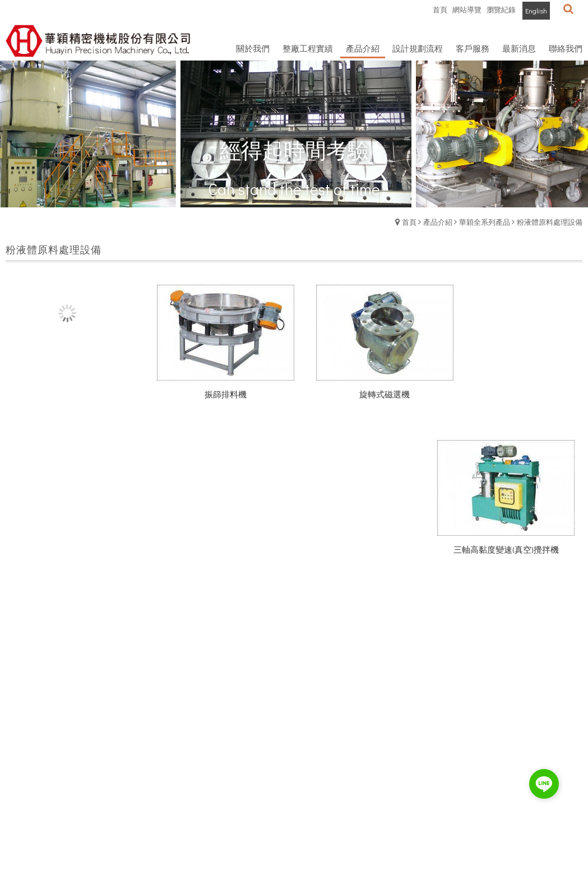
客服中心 (75, 812)
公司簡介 (20, 812)
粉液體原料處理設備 (550, 222)
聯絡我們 (75, 847)
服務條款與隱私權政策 (96, 830)
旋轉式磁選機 (367, 388)
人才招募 (20, 847)
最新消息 (20, 830)
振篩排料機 (220, 388)
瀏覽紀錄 (501, 9)
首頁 (409, 222)
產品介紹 (438, 222)
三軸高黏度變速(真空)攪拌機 (515, 388)
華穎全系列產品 (485, 222)
